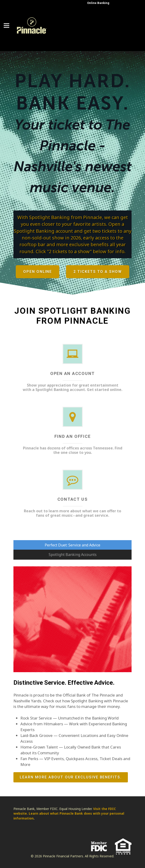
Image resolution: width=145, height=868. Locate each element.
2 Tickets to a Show (98, 272)
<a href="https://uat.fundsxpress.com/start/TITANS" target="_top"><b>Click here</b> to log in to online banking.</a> (106, 24)
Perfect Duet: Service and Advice (72, 545)
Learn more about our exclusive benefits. (71, 777)
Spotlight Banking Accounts (73, 555)
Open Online (38, 272)
